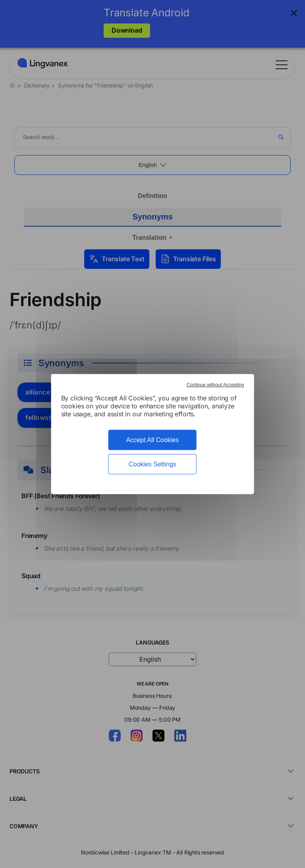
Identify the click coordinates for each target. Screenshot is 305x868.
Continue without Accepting (215, 384)
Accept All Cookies (153, 440)
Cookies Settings (152, 464)
